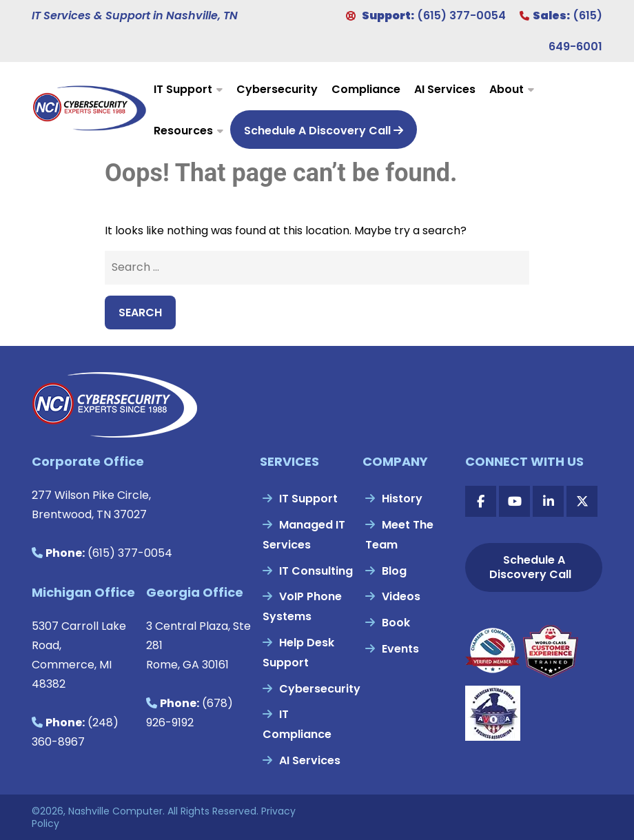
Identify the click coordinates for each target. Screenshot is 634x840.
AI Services (445, 89)
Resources (183, 131)
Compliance (366, 89)
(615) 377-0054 (461, 16)
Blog (394, 571)
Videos (401, 596)
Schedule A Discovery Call (324, 131)
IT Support (183, 89)
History (402, 499)
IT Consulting (316, 571)
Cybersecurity (277, 89)
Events (400, 649)
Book (396, 623)
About (507, 89)
